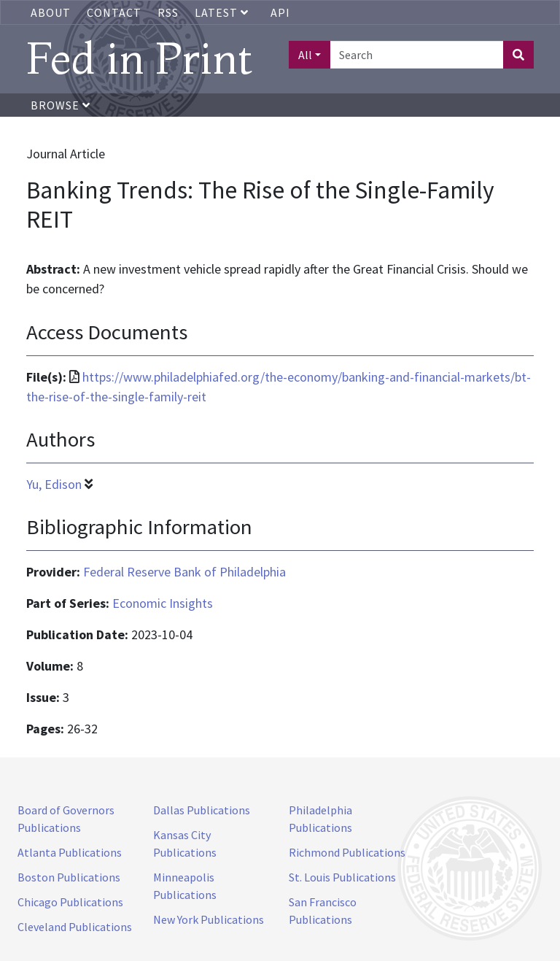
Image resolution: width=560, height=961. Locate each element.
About (51, 12)
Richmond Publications (347, 852)
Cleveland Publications (75, 927)
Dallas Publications (202, 810)
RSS (168, 12)
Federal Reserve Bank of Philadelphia (184, 572)
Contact (114, 12)
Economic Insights (163, 603)
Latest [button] (223, 12)
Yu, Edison (54, 484)
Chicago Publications (70, 902)
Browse (61, 105)
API (280, 12)
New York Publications (209, 919)
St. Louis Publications (342, 877)
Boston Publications (69, 877)
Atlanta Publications (70, 852)
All (305, 55)
